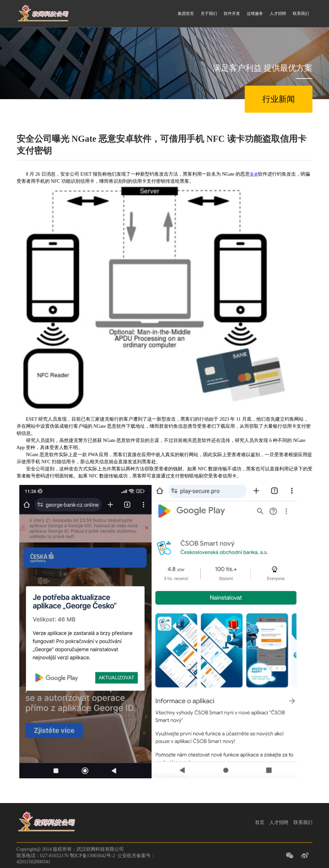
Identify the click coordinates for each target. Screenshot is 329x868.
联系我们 (301, 14)
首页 (260, 822)
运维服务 (255, 14)
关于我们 (209, 14)
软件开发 (232, 14)
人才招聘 (278, 14)
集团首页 (186, 14)
